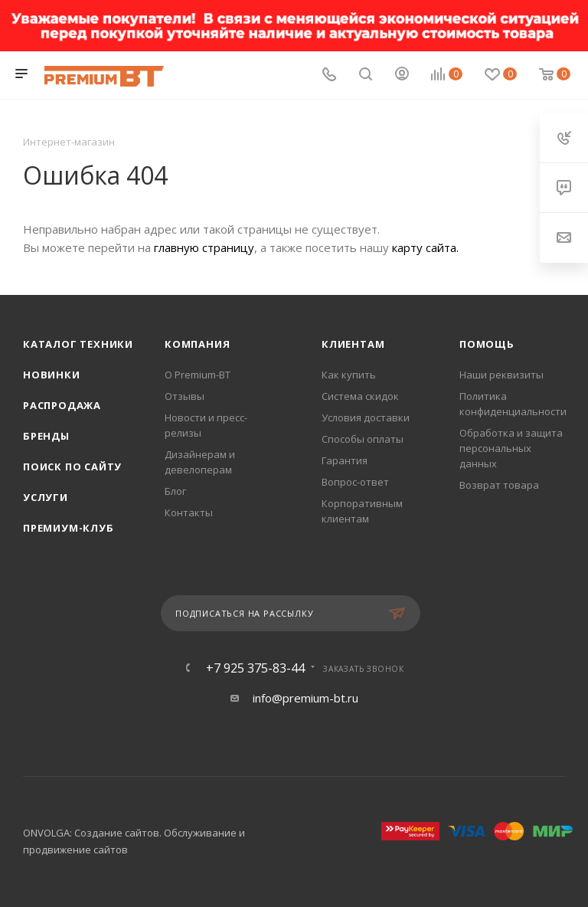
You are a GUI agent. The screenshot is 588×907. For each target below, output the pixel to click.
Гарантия (345, 460)
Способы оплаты (363, 439)
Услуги (46, 497)
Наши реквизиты (501, 375)
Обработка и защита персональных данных (511, 448)
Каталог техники (78, 344)
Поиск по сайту (72, 467)
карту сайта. (425, 247)
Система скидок (360, 396)
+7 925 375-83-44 (255, 668)
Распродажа (62, 405)
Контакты (189, 512)
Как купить (349, 375)
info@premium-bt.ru (305, 698)
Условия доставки (366, 417)
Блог (175, 491)
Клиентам (353, 344)
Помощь (487, 344)
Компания (197, 344)
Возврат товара (499, 485)
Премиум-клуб (69, 528)
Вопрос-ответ (355, 482)
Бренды (46, 436)
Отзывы (185, 396)
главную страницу (204, 247)
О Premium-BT (198, 375)
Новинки (52, 375)
